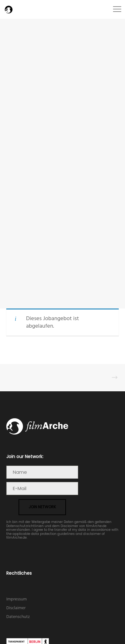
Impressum (16, 599)
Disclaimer (16, 608)
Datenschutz (18, 617)
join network (42, 507)
